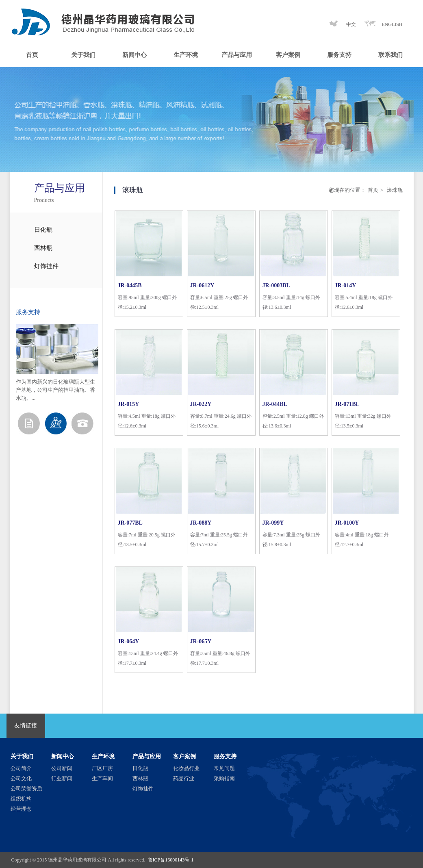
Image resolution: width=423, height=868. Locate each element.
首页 (32, 55)
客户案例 (288, 55)
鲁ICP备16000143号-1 (171, 860)
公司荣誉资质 (26, 789)
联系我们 (390, 55)
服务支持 (339, 55)
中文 (351, 24)
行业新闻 (62, 778)
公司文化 (21, 778)
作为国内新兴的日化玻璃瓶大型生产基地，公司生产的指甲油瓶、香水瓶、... (55, 390)
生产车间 (102, 778)
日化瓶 (43, 230)
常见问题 (224, 768)
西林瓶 (43, 248)
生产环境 (186, 55)
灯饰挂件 (46, 266)
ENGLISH (392, 24)
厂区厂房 (102, 768)
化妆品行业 (186, 768)
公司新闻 (62, 768)
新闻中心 (134, 55)
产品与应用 (237, 55)
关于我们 (83, 55)
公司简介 (21, 768)
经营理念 (21, 809)
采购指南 (224, 778)
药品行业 (184, 778)
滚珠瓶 (394, 190)
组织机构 (21, 799)
